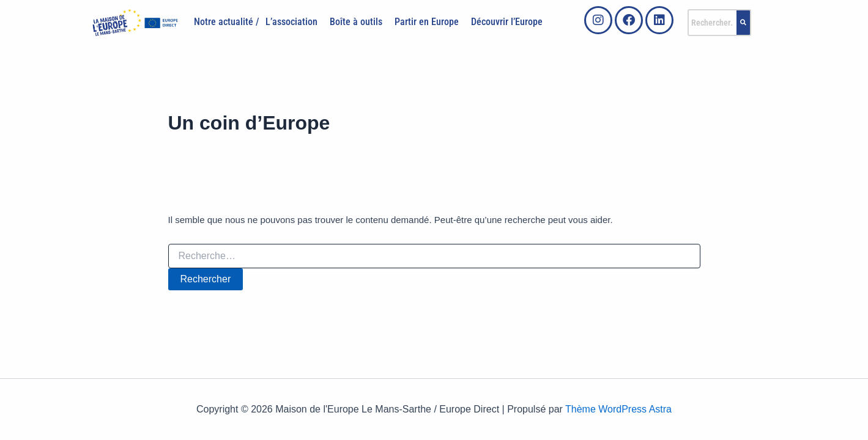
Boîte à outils (356, 22)
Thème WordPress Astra (618, 409)
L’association (291, 22)
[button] (295, 22)
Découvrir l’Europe (507, 22)
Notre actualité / (227, 22)
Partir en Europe (427, 22)
